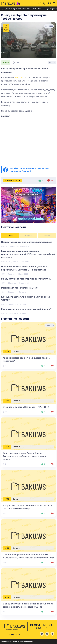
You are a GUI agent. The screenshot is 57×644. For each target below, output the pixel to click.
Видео (6, 63)
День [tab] (10, 235)
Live (18, 635)
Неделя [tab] (29, 235)
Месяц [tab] (47, 235)
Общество (13, 246)
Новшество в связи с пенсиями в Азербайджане (27, 242)
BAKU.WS (19, 77)
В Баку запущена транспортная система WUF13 (26, 279)
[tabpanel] (28, 277)
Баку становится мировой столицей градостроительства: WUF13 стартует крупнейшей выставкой (28, 254)
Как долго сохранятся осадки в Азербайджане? (26, 309)
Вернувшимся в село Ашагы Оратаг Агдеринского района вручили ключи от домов (25, 456)
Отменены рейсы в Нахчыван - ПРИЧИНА (21, 9)
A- (50, 62)
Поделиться (13, 180)
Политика (12, 274)
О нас (11, 635)
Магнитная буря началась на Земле (20, 288)
